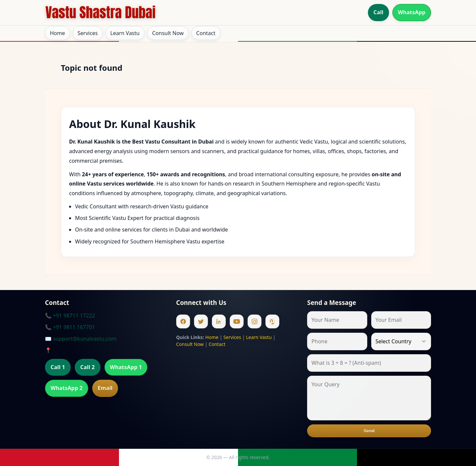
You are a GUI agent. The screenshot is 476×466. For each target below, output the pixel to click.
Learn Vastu (125, 33)
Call (378, 12)
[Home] (100, 13)
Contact (206, 33)
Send (369, 431)
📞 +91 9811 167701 (70, 327)
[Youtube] (237, 321)
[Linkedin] (219, 321)
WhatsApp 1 (126, 367)
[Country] (401, 341)
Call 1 (58, 367)
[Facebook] (183, 321)
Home (58, 33)
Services (88, 33)
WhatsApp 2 (67, 388)
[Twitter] (201, 321)
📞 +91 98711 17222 (70, 316)
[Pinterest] (272, 321)
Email (105, 388)
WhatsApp (412, 12)
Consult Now (168, 33)
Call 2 (88, 367)
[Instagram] (255, 321)
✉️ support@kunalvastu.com (81, 339)
